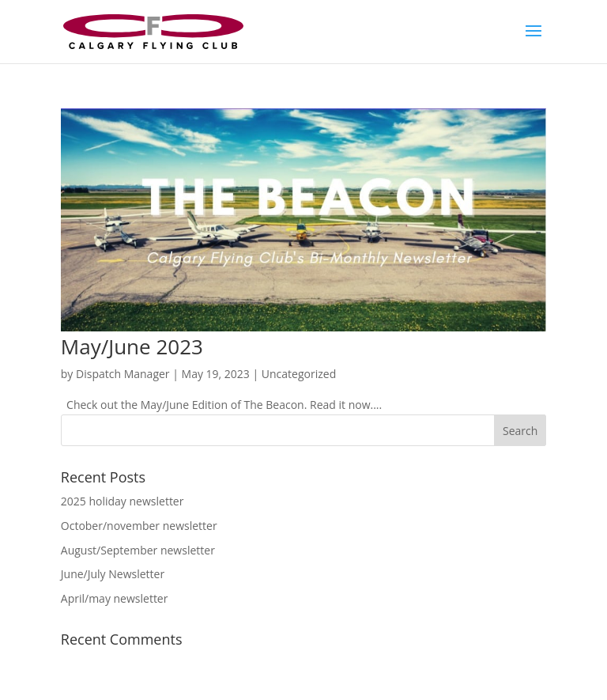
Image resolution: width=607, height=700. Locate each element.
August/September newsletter (138, 550)
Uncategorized (299, 374)
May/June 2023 (132, 346)
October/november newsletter (139, 526)
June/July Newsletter (113, 574)
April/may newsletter (115, 598)
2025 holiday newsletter (123, 501)
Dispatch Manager (123, 374)
